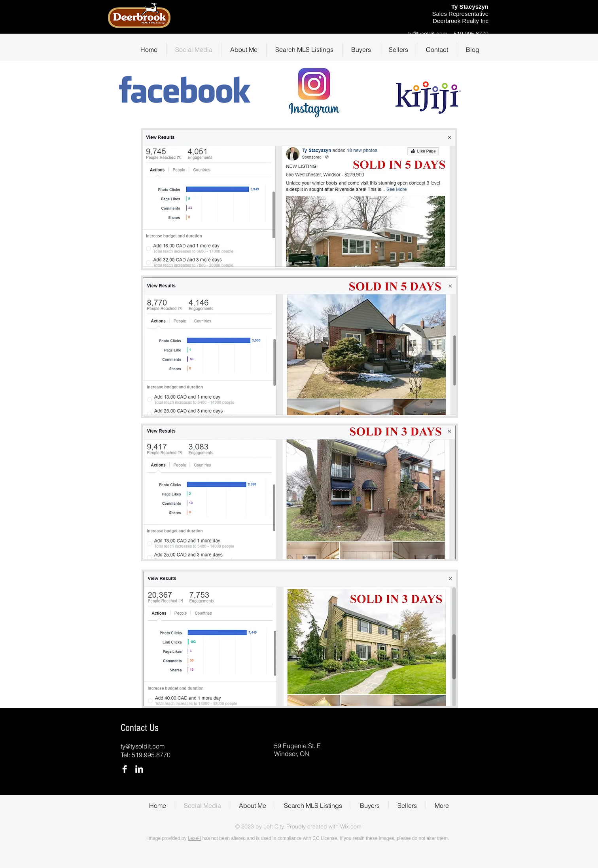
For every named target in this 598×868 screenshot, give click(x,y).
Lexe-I (194, 838)
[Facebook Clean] (125, 769)
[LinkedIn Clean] (139, 769)
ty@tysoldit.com (428, 34)
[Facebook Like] (390, 17)
